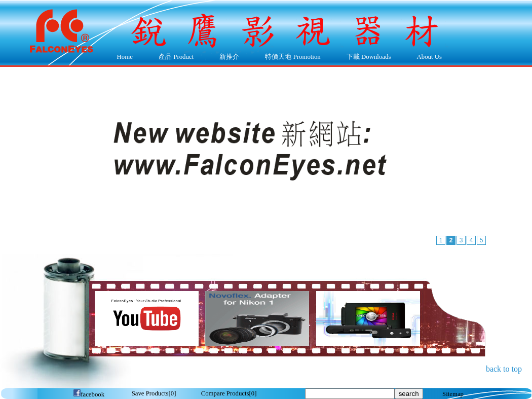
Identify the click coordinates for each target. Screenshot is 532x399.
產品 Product (174, 57)
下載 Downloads (366, 57)
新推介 (229, 57)
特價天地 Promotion (291, 57)
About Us (427, 57)
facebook (89, 394)
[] (154, 393)
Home (125, 57)
